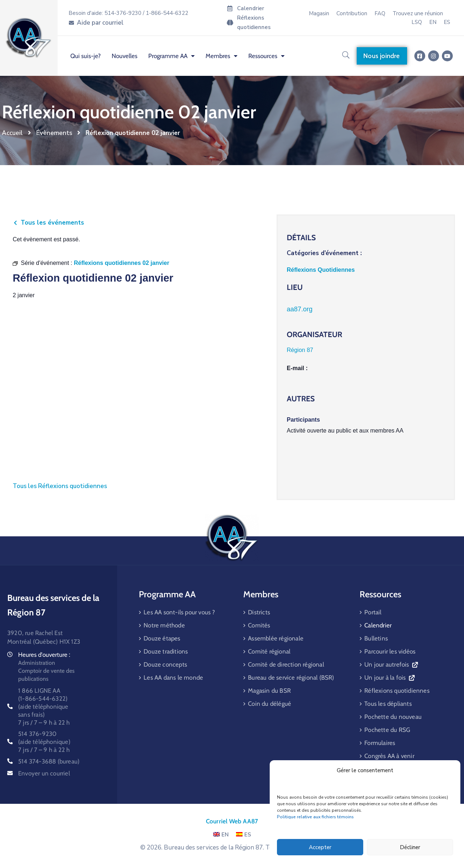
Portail (373, 612)
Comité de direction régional (286, 664)
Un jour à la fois (389, 677)
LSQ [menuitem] (417, 22)
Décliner (410, 847)
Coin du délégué (270, 704)
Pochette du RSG (387, 730)
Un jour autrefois (391, 664)
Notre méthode (164, 625)
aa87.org (300, 309)
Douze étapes (162, 638)
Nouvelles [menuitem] (125, 56)
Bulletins (376, 638)
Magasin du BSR (269, 691)
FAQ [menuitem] (380, 13)
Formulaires (380, 743)
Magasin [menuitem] (319, 13)
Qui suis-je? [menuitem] (86, 56)
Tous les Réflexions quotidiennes (60, 486)
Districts (259, 612)
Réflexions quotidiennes (397, 691)
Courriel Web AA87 (232, 821)
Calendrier (378, 625)
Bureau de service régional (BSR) (291, 677)
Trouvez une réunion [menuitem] (418, 13)
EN (221, 835)
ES (244, 835)
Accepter (320, 847)
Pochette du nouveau (393, 717)
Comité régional (269, 651)
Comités (259, 625)
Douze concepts (165, 664)
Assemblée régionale (276, 638)
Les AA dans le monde (173, 677)
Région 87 (300, 350)
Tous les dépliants (388, 704)
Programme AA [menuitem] (171, 56)
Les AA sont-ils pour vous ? (179, 612)
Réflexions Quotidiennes (321, 270)
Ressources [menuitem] (266, 56)
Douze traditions (166, 651)
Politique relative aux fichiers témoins (315, 817)
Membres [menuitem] (221, 56)
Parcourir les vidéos (390, 651)
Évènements (54, 133)
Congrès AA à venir (389, 756)
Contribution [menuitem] (352, 13)
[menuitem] (433, 22)
